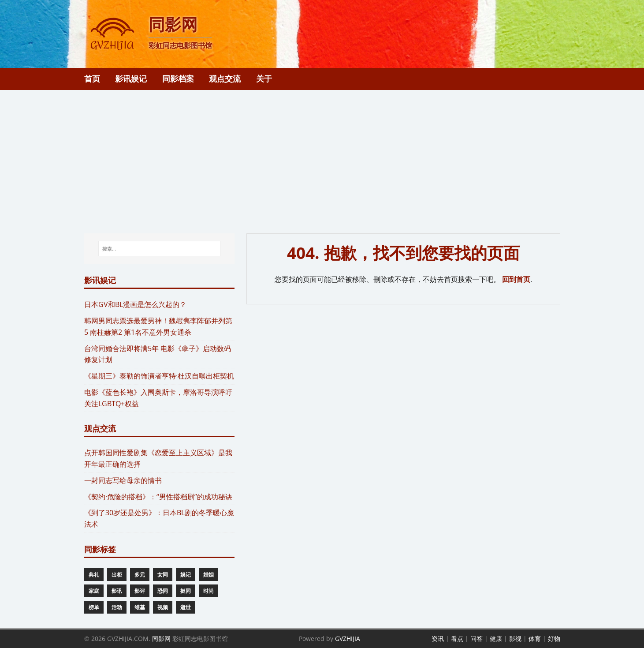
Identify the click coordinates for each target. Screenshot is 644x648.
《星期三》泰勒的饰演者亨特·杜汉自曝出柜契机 (159, 376)
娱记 (186, 575)
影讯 (117, 591)
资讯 (438, 639)
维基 (140, 607)
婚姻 (208, 575)
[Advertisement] (322, 156)
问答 (476, 639)
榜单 (94, 607)
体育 (535, 639)
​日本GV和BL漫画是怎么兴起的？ (135, 304)
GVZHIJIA (348, 639)
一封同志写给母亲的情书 (123, 480)
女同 (163, 575)
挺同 (186, 591)
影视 (515, 639)
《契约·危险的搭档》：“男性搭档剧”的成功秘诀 (158, 497)
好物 (554, 639)
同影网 (161, 639)
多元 (140, 575)
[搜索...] (159, 249)
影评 (140, 591)
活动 (117, 607)
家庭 (94, 591)
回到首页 (516, 279)
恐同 (163, 591)
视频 (163, 607)
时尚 (208, 591)
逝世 (186, 607)
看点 (457, 639)
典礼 (94, 575)
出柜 (117, 575)
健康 (496, 639)
